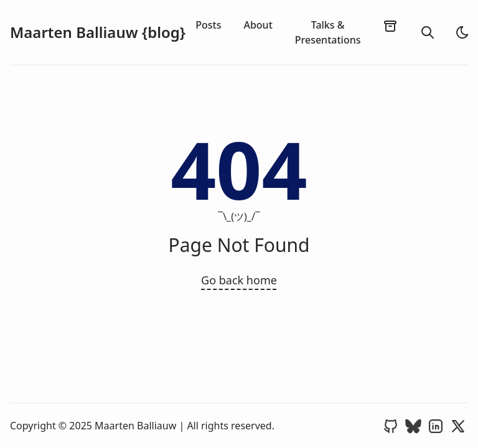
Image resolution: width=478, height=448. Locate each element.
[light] (462, 32)
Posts (208, 25)
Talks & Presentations (328, 32)
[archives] (390, 26)
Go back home (239, 280)
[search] (428, 32)
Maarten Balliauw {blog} (98, 32)
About (258, 25)
